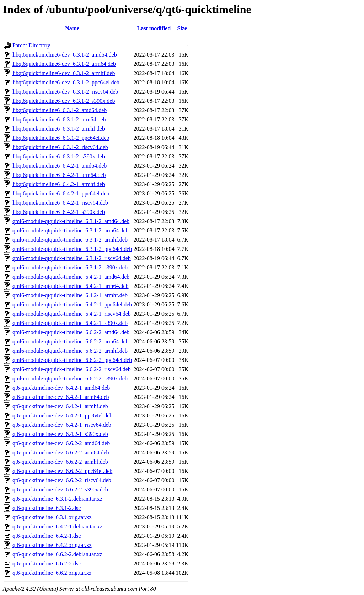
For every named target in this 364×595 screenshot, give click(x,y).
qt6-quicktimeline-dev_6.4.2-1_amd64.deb (61, 388)
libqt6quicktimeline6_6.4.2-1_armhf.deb (59, 184)
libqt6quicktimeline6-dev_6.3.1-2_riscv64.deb (65, 92)
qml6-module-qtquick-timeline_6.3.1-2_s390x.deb (70, 267)
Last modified (154, 28)
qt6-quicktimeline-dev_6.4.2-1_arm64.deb (61, 397)
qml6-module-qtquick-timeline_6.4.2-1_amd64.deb (71, 277)
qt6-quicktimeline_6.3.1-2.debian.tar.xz (57, 499)
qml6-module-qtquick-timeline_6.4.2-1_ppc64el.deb (72, 304)
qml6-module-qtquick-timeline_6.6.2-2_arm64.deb (71, 341)
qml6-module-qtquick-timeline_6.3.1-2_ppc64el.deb (72, 249)
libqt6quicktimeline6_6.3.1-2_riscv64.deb (60, 147)
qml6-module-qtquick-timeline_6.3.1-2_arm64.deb (71, 230)
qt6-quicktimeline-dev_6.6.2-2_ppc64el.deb (62, 471)
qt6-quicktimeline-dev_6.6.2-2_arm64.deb (61, 452)
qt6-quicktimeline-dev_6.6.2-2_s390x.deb (60, 489)
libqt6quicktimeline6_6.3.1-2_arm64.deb (59, 119)
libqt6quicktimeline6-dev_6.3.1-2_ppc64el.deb (66, 82)
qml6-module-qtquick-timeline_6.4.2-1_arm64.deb (71, 286)
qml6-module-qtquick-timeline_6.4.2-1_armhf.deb (70, 295)
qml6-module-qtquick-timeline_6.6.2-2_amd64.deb (71, 332)
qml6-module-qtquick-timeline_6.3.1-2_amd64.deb (71, 221)
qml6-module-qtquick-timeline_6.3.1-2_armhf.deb (70, 240)
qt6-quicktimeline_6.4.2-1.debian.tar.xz (57, 526)
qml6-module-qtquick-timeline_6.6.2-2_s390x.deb (70, 378)
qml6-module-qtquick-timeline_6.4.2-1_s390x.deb (70, 323)
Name (72, 28)
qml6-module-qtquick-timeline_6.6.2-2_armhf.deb (70, 351)
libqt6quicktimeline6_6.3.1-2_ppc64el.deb (61, 138)
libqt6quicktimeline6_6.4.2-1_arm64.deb (59, 175)
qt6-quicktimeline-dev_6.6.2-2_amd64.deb (61, 443)
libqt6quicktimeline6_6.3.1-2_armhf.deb (59, 129)
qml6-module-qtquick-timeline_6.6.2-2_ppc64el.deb (72, 360)
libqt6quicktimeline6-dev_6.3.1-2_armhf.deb (64, 73)
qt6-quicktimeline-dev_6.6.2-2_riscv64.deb (62, 480)
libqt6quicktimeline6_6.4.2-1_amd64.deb (60, 166)
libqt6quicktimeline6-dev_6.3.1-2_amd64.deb (65, 55)
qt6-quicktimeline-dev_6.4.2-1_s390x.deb (60, 434)
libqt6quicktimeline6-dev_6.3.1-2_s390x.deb (64, 101)
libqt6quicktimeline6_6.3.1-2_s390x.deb (59, 156)
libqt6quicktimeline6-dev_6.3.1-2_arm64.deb (64, 64)
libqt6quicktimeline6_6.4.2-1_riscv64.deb (60, 203)
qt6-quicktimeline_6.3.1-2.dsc (47, 508)
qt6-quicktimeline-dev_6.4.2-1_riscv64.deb (62, 425)
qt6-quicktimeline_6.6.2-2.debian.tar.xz (57, 554)
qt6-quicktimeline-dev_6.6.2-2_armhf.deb (60, 462)
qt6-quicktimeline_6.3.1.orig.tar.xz (52, 517)
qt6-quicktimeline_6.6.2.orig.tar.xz (52, 573)
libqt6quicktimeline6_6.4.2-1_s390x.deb (59, 212)
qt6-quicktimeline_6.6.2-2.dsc (47, 564)
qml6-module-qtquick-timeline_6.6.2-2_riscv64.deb (72, 369)
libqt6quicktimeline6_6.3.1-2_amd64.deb (60, 110)
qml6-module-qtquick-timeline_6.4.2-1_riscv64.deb (72, 314)
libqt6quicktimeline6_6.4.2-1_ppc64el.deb (61, 193)
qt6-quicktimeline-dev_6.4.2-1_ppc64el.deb (62, 415)
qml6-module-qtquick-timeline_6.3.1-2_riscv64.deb (72, 258)
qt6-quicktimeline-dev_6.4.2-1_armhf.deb (60, 406)
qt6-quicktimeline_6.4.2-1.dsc (47, 536)
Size (182, 28)
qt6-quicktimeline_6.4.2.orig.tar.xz (52, 545)
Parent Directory (31, 45)
